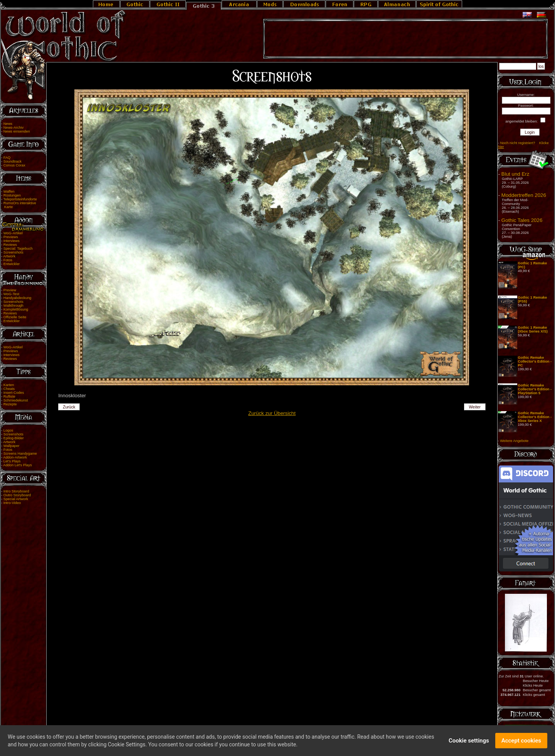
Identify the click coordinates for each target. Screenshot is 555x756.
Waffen (9, 192)
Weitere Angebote (514, 441)
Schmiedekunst (16, 400)
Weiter (475, 407)
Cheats (9, 389)
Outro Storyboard (17, 495)
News (8, 124)
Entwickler (12, 264)
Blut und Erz (515, 174)
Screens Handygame (20, 454)
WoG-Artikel (13, 233)
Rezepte (10, 404)
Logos (8, 430)
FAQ (7, 158)
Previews (11, 237)
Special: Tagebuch (18, 249)
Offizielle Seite (15, 317)
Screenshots (13, 252)
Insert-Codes (14, 393)
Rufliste (9, 396)
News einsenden (17, 131)
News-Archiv (13, 128)
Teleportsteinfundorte (20, 199)
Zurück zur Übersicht (272, 413)
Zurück (69, 407)
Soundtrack (13, 161)
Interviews (12, 241)
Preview (10, 290)
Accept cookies (521, 741)
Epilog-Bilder (14, 438)
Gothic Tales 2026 (522, 220)
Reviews (10, 245)
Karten (9, 385)
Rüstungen (12, 195)
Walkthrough (13, 306)
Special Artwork (16, 499)
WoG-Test (11, 294)
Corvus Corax (14, 165)
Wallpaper (12, 446)
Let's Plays (12, 461)
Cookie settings (469, 741)
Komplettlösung (16, 309)
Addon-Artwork (15, 457)
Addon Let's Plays (17, 465)
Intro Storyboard (16, 491)
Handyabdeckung (18, 298)
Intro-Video (12, 503)
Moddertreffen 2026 (524, 195)
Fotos (8, 260)
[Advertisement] (405, 39)
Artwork (9, 256)
